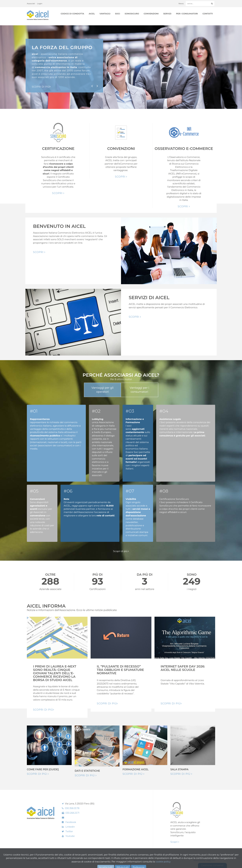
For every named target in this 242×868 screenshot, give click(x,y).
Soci (118, 14)
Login (40, 3)
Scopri (58, 193)
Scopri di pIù (41, 87)
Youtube (70, 836)
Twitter (69, 831)
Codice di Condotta (72, 14)
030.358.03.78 (72, 808)
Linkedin (70, 827)
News (181, 3)
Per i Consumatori (187, 14)
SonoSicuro (132, 14)
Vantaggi (105, 14)
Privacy (104, 860)
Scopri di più (121, 551)
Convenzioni (151, 14)
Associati (31, 3)
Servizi (167, 14)
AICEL (92, 14)
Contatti (208, 14)
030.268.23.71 (72, 813)
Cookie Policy (94, 860)
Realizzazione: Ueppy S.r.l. (204, 860)
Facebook (71, 822)
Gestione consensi (212, 865)
